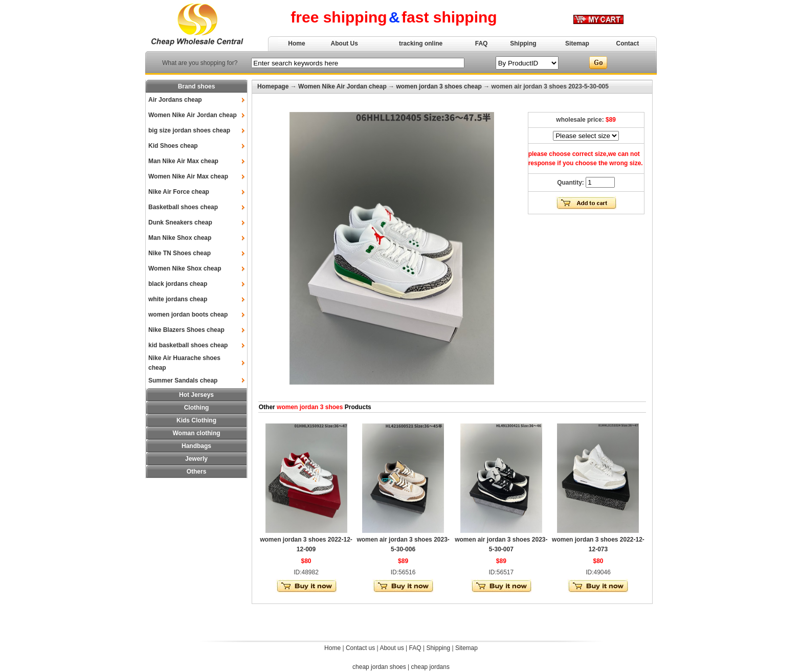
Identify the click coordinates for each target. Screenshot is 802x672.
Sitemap (577, 43)
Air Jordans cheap (175, 100)
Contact (628, 43)
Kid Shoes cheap (173, 146)
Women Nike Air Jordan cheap (193, 115)
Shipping (523, 43)
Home (296, 43)
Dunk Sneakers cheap (180, 222)
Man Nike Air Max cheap (183, 161)
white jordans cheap (178, 299)
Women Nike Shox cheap (185, 268)
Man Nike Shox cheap (180, 238)
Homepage (273, 86)
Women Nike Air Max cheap (188, 176)
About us (392, 648)
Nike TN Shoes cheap (180, 253)
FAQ (482, 43)
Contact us (360, 648)
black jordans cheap (178, 284)
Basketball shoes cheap (183, 207)
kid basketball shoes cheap (188, 345)
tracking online (421, 43)
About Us (344, 43)
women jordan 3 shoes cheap (439, 86)
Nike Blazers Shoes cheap (186, 330)
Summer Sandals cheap (183, 380)
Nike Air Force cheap (179, 192)
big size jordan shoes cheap (189, 130)
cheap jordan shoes (379, 667)
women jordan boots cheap (188, 315)
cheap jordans (430, 667)
